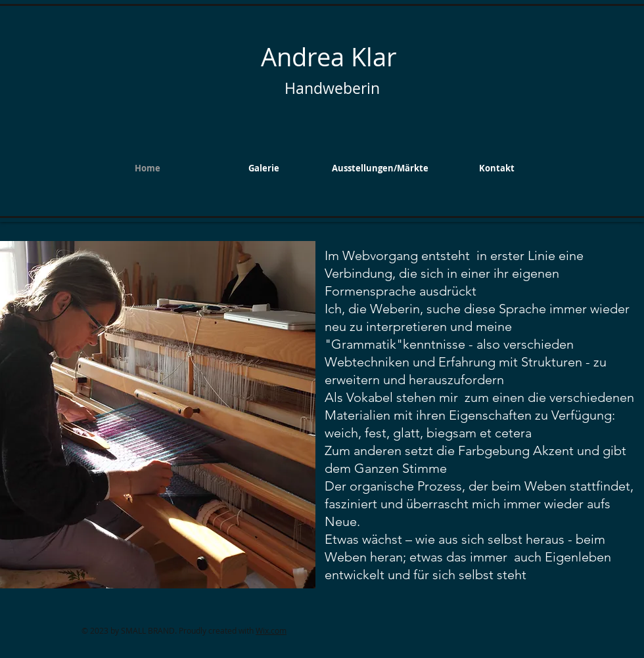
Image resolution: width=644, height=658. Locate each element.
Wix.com (271, 630)
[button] (264, 168)
